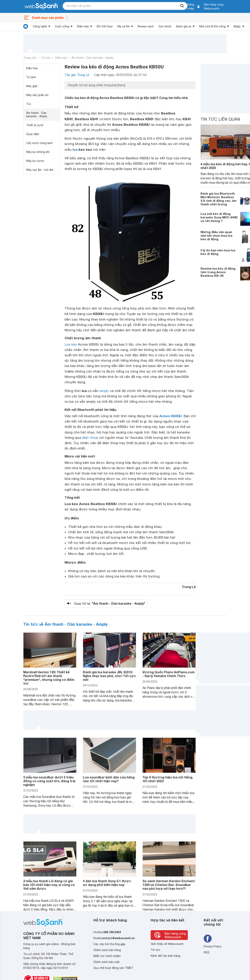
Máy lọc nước (35, 161)
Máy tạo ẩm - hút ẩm (40, 170)
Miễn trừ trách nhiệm (107, 956)
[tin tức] (26, 26)
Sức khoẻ (165, 26)
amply (104, 391)
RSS (207, 952)
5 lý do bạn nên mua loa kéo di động (218, 252)
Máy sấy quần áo (37, 95)
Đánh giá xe (184, 26)
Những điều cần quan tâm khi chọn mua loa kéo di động (216, 235)
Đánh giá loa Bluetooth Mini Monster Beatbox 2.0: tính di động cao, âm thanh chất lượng (219, 199)
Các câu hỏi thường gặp (109, 944)
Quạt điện (33, 134)
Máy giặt (32, 86)
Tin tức (46, 58)
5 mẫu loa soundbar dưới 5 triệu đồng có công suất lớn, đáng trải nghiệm (49, 781)
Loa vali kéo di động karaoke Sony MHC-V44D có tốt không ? (219, 217)
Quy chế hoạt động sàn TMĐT (113, 968)
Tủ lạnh (31, 77)
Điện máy (83, 26)
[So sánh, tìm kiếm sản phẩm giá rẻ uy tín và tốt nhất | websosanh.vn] (41, 7)
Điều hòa (32, 68)
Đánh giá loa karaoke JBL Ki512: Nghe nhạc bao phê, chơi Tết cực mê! (109, 676)
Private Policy (213, 946)
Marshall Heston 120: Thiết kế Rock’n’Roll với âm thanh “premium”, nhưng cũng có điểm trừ (49, 678)
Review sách (146, 26)
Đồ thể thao (105, 26)
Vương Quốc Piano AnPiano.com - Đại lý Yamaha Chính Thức (169, 674)
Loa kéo (71, 344)
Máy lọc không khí (38, 152)
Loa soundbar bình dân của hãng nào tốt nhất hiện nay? (109, 779)
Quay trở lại (109, 603)
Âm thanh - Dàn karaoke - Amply (93, 58)
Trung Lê (189, 587)
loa (75, 149)
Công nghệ (40, 26)
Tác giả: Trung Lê (77, 75)
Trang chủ (30, 58)
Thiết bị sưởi (35, 125)
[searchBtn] (182, 6)
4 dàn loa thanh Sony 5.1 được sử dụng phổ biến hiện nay (107, 883)
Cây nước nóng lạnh (39, 143)
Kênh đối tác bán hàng (165, 956)
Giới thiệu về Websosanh (167, 944)
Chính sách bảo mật (107, 962)
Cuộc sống (62, 26)
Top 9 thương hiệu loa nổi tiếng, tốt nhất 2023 (168, 779)
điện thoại (90, 438)
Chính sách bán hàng (107, 950)
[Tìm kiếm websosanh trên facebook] (208, 939)
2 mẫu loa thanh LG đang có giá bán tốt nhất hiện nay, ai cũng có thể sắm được (49, 885)
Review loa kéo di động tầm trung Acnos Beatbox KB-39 (218, 272)
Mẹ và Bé (124, 26)
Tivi (29, 104)
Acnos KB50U (171, 416)
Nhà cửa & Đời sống (212, 26)
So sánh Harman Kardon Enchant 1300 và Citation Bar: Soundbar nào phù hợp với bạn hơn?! (169, 885)
